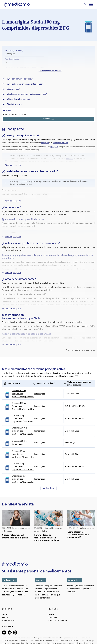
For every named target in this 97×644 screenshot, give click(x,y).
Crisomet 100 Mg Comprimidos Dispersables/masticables (23, 406)
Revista (5, 618)
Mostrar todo (48, 488)
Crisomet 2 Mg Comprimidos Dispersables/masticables (23, 419)
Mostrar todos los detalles (49, 71)
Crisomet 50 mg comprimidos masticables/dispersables (23, 479)
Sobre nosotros (9, 621)
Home (5, 615)
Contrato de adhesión (58, 621)
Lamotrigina (40, 394)
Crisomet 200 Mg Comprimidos (19, 443)
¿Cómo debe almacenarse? (19, 99)
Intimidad (53, 618)
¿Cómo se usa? (13, 89)
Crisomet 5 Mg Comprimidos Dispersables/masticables (23, 467)
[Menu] (91, 5)
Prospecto (49, 119)
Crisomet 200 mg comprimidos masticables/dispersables (23, 431)
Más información (14, 104)
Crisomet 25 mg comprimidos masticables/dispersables (23, 454)
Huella (51, 615)
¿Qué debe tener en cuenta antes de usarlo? (26, 84)
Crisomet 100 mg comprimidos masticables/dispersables (23, 394)
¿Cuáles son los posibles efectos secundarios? (27, 94)
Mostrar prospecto (12, 165)
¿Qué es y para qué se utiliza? (20, 79)
